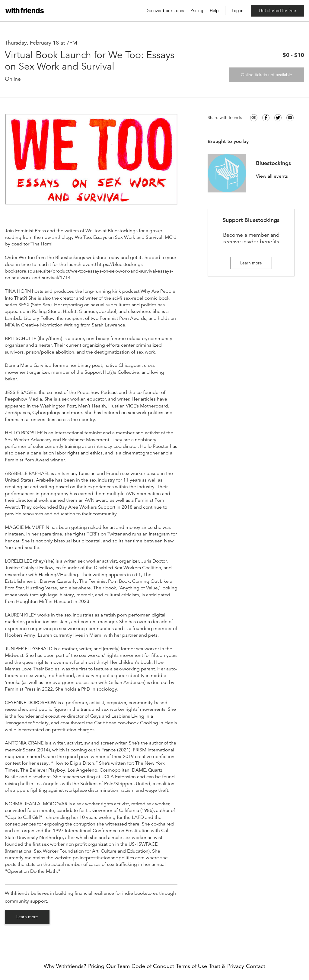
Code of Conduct (153, 966)
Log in (238, 11)
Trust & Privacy (226, 966)
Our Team (118, 966)
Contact (256, 966)
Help (214, 11)
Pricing (197, 11)
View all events (272, 176)
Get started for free (277, 11)
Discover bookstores (165, 11)
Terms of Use (191, 966)
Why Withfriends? (65, 966)
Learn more (27, 917)
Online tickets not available (266, 75)
